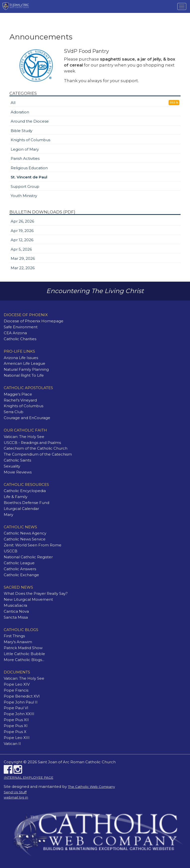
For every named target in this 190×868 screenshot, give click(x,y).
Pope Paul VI (16, 708)
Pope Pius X (15, 732)
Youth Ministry (24, 196)
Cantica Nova (16, 611)
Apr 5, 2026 (21, 249)
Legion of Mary (25, 149)
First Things (14, 636)
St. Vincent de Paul (29, 177)
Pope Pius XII (16, 720)
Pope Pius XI (16, 726)
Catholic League (19, 563)
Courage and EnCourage (27, 418)
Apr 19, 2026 (22, 231)
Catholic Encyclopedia (25, 491)
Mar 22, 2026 (23, 268)
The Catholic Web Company (91, 787)
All (13, 103)
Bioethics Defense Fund (26, 503)
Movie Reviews (18, 472)
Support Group (25, 186)
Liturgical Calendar (21, 509)
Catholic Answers (20, 569)
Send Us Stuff (15, 792)
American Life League (24, 363)
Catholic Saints (17, 460)
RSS (174, 103)
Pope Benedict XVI (22, 696)
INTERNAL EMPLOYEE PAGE (28, 777)
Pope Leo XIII (17, 738)
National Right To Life (24, 375)
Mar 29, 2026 (23, 258)
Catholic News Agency (25, 533)
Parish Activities (25, 158)
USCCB (11, 551)
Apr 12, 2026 (22, 240)
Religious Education (29, 168)
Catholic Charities (20, 339)
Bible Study (22, 131)
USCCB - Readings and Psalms (32, 443)
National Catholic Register (28, 557)
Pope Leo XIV (17, 684)
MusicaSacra (15, 605)
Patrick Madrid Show (23, 648)
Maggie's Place (18, 394)
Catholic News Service (25, 539)
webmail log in (16, 797)
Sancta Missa (16, 617)
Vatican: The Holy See (24, 437)
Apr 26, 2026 (22, 221)
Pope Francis (16, 690)
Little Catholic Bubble (24, 654)
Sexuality (12, 466)
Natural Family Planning (26, 369)
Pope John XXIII (19, 714)
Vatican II (12, 744)
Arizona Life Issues (21, 358)
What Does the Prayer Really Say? (36, 593)
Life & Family (16, 497)
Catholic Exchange (21, 575)
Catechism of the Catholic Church (36, 448)
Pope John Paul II (21, 702)
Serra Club (14, 412)
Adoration (20, 112)
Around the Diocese (30, 121)
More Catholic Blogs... (24, 660)
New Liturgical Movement (28, 599)
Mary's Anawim (18, 642)
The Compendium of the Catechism (38, 454)
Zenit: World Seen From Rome (33, 545)
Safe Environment (21, 327)
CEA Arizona (15, 333)
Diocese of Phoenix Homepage (34, 321)
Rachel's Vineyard (20, 400)
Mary (8, 515)
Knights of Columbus (30, 140)
